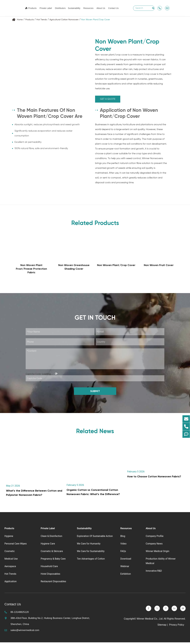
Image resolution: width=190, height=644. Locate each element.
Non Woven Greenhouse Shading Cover (74, 267)
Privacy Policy (177, 626)
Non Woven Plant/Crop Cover (116, 265)
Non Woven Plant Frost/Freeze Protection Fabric (31, 269)
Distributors (60, 8)
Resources (88, 8)
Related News (95, 433)
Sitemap (162, 626)
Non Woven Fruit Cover (159, 265)
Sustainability (74, 8)
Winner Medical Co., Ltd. (150, 620)
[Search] (153, 8)
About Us (101, 8)
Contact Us (113, 8)
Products (32, 8)
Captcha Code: (42, 375)
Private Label (46, 8)
